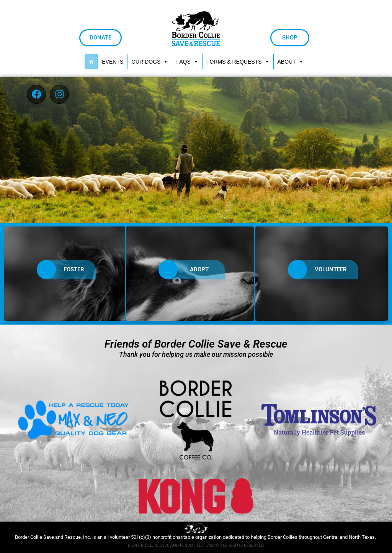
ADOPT (186, 270)
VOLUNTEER (317, 270)
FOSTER (60, 270)
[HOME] (91, 62)
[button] (238, 62)
